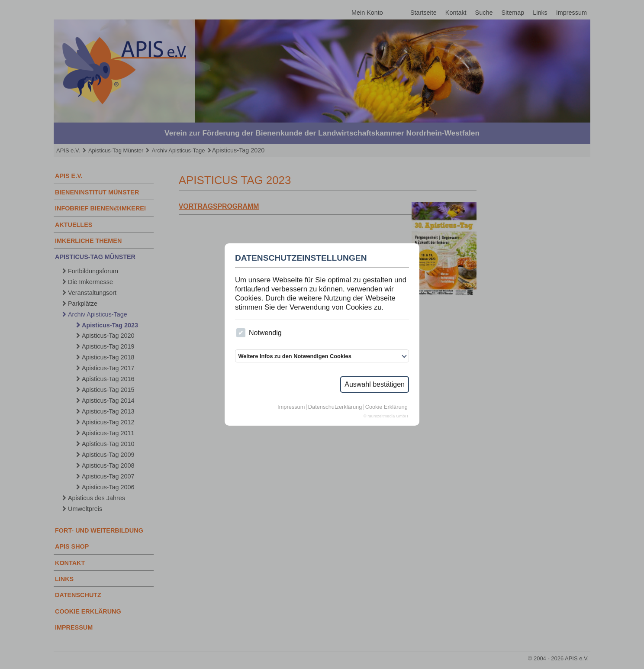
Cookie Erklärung (386, 407)
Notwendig (259, 333)
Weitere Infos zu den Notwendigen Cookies (295, 356)
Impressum (291, 407)
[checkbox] (241, 333)
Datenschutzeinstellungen (301, 258)
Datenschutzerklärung (335, 407)
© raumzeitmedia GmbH (386, 416)
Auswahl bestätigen (375, 384)
